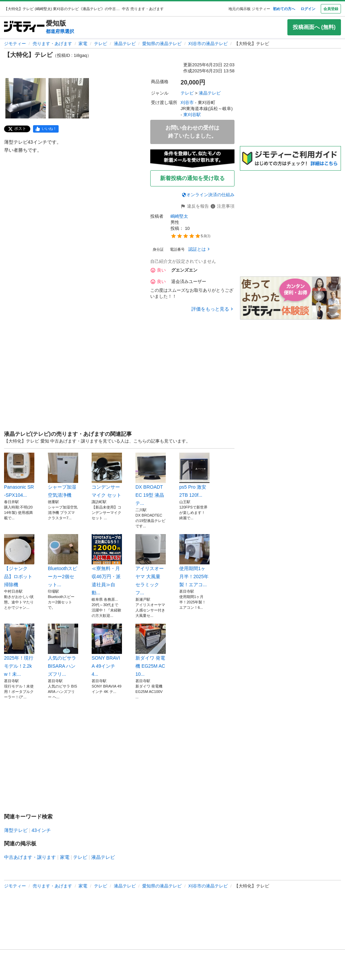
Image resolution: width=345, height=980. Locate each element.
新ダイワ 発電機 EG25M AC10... (151, 650)
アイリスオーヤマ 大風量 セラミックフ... (151, 565)
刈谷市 (187, 102)
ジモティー (15, 44)
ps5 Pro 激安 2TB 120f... (194, 475)
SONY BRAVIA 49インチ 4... (107, 650)
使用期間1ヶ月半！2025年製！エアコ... (194, 561)
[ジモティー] (24, 27)
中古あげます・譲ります (30, 857)
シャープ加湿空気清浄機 (63, 475)
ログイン (308, 9)
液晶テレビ (125, 44)
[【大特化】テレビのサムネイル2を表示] (69, 98)
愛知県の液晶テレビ (162, 44)
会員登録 (331, 9)
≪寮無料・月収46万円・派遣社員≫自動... (107, 565)
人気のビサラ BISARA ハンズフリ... (63, 650)
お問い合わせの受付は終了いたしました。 (192, 132)
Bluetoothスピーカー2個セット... (63, 561)
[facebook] (46, 129)
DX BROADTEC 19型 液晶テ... (151, 479)
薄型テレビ (16, 830)
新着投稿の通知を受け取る (192, 178)
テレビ (101, 44)
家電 (83, 44)
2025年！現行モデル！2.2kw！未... (19, 650)
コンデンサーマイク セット (107, 475)
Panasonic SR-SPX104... (19, 475)
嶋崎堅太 (179, 216)
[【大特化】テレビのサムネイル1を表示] (26, 98)
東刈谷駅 (192, 115)
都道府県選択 (60, 31)
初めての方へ (284, 9)
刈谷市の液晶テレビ (208, 44)
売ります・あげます (52, 44)
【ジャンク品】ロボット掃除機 (19, 561)
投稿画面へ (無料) (314, 27)
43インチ (41, 830)
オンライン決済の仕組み (208, 195)
